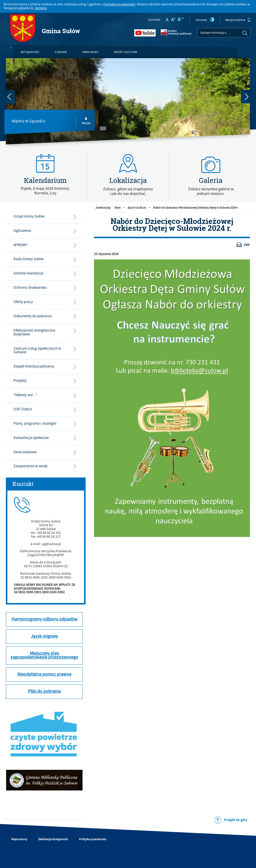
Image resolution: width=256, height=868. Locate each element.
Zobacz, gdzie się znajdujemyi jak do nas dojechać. (128, 191)
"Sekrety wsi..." (25, 395)
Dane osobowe (25, 452)
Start (117, 208)
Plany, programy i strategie (35, 424)
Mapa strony (19, 839)
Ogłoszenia (22, 231)
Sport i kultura (126, 52)
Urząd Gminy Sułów (29, 216)
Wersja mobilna (238, 20)
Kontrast (205, 20)
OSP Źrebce (23, 409)
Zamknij (41, 8)
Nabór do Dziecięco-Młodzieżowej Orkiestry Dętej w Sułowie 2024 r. (196, 208)
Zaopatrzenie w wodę (30, 466)
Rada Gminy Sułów (29, 259)
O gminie (61, 52)
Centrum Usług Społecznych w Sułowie (37, 350)
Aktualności (30, 52)
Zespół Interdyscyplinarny (34, 366)
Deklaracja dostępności (53, 839)
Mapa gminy (90, 52)
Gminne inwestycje (28, 273)
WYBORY (20, 245)
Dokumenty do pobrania (33, 316)
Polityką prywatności (119, 4)
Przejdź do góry (236, 820)
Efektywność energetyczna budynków (34, 332)
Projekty (20, 381)
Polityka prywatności (93, 839)
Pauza (86, 121)
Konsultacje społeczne (31, 438)
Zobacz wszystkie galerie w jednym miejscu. (211, 191)
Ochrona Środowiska (30, 288)
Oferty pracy (23, 302)
